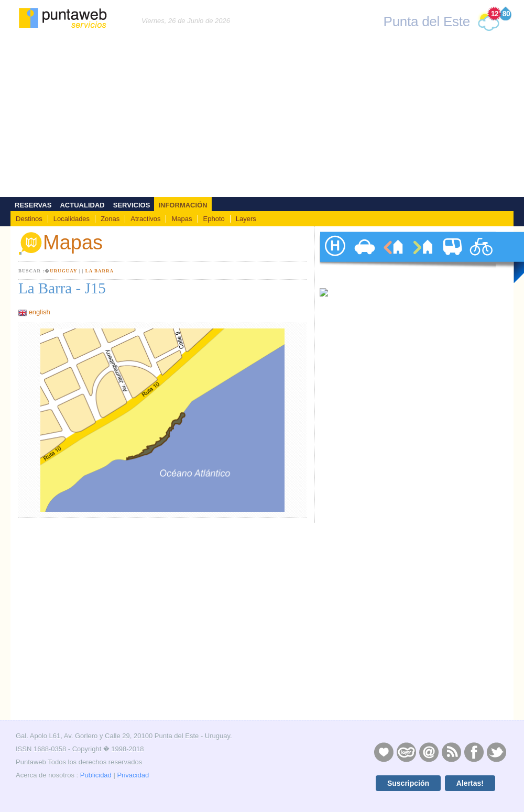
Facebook (474, 752)
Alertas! (470, 783)
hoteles (334, 257)
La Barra (100, 271)
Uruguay (63, 271)
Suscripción (408, 783)
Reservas (33, 205)
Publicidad (96, 775)
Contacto (429, 752)
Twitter (496, 752)
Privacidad (133, 775)
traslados (452, 257)
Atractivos (145, 219)
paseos (481, 257)
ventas (422, 257)
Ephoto (214, 219)
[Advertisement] (262, 118)
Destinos (29, 219)
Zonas (110, 219)
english (40, 312)
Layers (246, 219)
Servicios (132, 205)
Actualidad (82, 205)
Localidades (72, 219)
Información (183, 205)
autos (364, 257)
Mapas (182, 219)
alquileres (393, 257)
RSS (451, 752)
